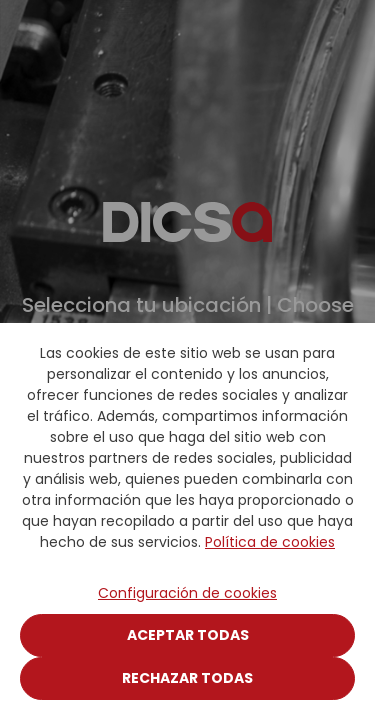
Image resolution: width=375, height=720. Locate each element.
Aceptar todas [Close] (188, 635)
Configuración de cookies (187, 593)
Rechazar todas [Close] (187, 678)
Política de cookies (270, 542)
